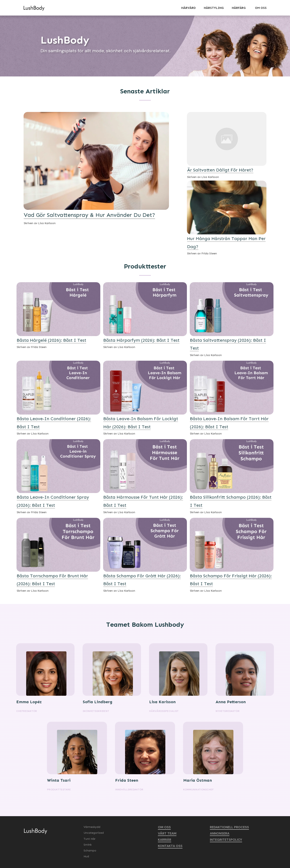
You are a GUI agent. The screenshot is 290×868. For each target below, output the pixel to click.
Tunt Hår (90, 839)
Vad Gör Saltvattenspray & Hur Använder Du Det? (89, 215)
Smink (88, 845)
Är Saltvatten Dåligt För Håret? (220, 170)
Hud (86, 856)
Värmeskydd (92, 827)
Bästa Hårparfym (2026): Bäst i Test (141, 340)
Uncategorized (94, 833)
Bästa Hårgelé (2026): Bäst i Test (51, 340)
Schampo (90, 851)
